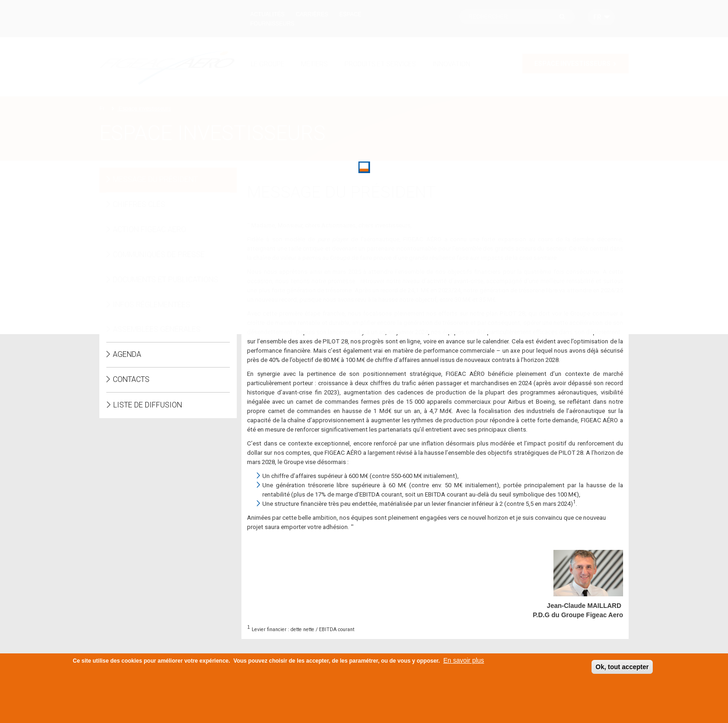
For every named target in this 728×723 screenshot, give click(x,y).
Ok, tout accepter (622, 667)
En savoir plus (464, 661)
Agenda (127, 354)
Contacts (131, 379)
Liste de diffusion (148, 405)
